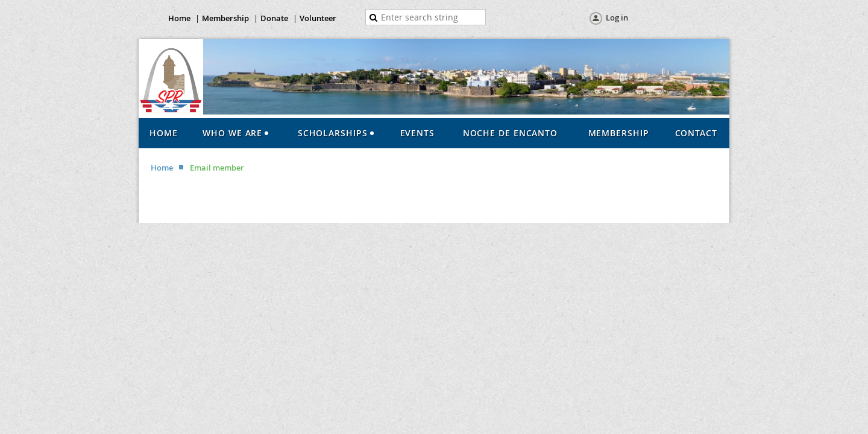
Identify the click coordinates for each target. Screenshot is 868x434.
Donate (274, 18)
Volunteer (318, 18)
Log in (617, 17)
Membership (225, 18)
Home (179, 18)
